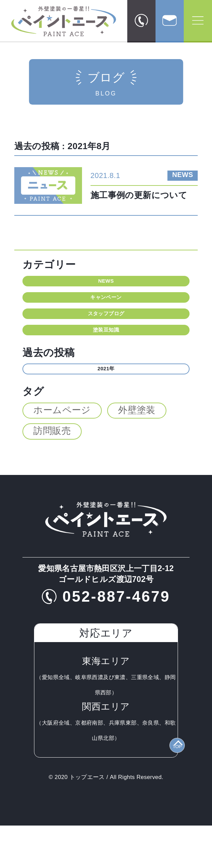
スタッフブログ (106, 335)
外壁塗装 (137, 453)
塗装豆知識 (106, 360)
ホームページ (62, 453)
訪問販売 (52, 474)
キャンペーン (106, 310)
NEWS (106, 285)
